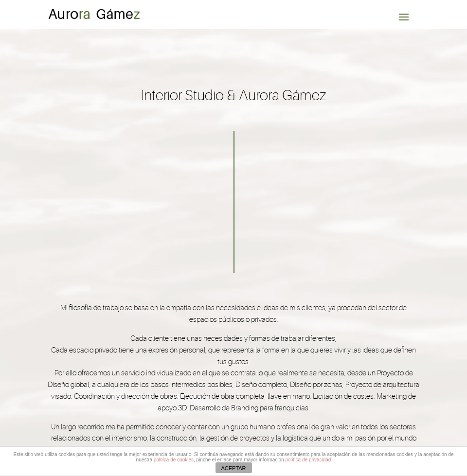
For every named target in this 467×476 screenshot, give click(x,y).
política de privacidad (308, 460)
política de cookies (174, 460)
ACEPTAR (233, 468)
